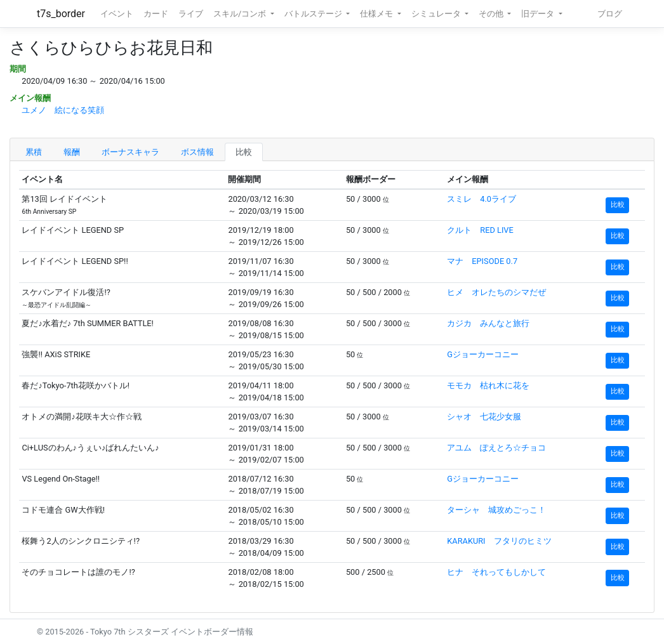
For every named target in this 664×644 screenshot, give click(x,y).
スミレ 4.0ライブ (481, 199)
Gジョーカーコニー (483, 354)
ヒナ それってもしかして (496, 572)
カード (156, 14)
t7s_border (61, 14)
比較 (244, 152)
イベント (117, 14)
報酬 (72, 152)
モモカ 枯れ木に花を (488, 385)
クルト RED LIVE (480, 230)
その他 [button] (492, 14)
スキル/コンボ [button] (241, 14)
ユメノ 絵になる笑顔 (63, 110)
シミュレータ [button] (437, 14)
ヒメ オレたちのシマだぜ (496, 292)
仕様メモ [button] (377, 14)
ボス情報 (197, 152)
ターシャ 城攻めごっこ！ (496, 510)
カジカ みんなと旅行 (488, 323)
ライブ (191, 14)
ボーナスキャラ (130, 152)
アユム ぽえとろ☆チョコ (496, 448)
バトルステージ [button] (314, 14)
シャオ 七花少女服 (484, 417)
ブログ (610, 14)
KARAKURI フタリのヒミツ (499, 541)
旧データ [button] (539, 14)
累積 (34, 152)
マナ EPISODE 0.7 (482, 261)
